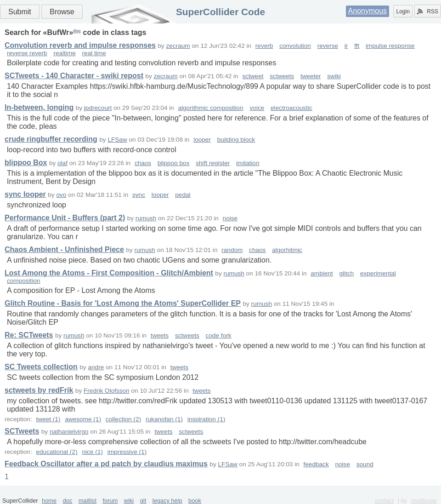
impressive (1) (127, 452)
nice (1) (92, 452)
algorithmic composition (211, 108)
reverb (264, 46)
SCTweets (22, 431)
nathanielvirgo (69, 432)
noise (230, 218)
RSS (428, 11)
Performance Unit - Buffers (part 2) (65, 218)
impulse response (390, 46)
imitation (248, 163)
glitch (346, 273)
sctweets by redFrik (39, 390)
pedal (183, 195)
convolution (295, 46)
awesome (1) (83, 419)
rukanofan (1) (164, 419)
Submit (20, 12)
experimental (378, 273)
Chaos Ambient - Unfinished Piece (64, 249)
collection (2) (123, 419)
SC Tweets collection (41, 367)
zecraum (178, 46)
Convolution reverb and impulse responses (80, 45)
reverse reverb (27, 53)
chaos (143, 163)
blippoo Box (26, 163)
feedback (316, 464)
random (232, 250)
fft (357, 46)
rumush (146, 218)
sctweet (253, 76)
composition (24, 281)
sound (365, 464)
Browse (62, 12)
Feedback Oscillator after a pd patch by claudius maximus (106, 464)
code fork (219, 335)
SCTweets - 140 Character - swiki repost (74, 76)
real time (94, 53)
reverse (328, 46)
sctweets (282, 76)
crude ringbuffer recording (51, 139)
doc (77, 31)
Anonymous (368, 11)
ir (346, 46)
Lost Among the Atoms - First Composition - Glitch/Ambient (109, 273)
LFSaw (117, 140)
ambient (322, 273)
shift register (213, 163)
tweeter (311, 76)
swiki (334, 76)
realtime (64, 53)
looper (202, 140)
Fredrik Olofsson (107, 391)
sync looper (25, 194)
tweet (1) (48, 419)
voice (257, 108)
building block (236, 140)
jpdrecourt (98, 108)
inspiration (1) (206, 419)
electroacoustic (291, 108)
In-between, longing (39, 107)
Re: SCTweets (29, 335)
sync (139, 195)
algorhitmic (287, 250)
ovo (61, 195)
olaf (62, 163)
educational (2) (57, 452)
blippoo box (174, 163)
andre (96, 367)
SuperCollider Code (220, 12)
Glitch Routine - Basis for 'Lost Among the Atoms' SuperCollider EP (123, 303)
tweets (160, 335)
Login (403, 11)
